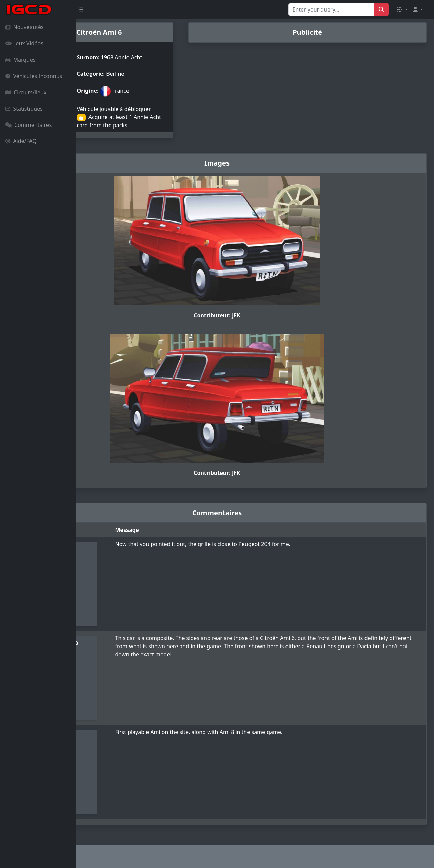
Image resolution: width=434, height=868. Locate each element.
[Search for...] (331, 9)
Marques (21, 60)
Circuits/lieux (26, 92)
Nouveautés (25, 27)
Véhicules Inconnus (34, 76)
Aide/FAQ (21, 141)
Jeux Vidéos (24, 43)
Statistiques (24, 109)
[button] (402, 9)
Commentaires (28, 125)
